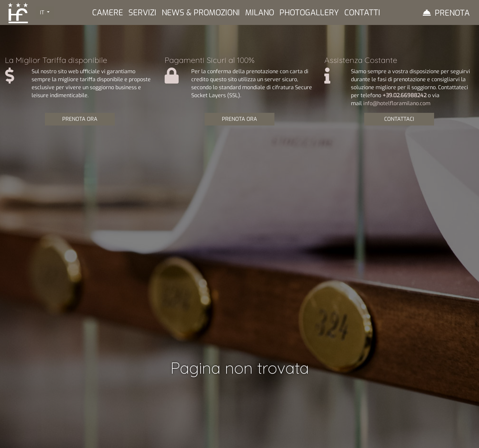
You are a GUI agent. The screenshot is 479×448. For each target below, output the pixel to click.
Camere (108, 13)
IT (43, 12)
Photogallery (309, 13)
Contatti (362, 13)
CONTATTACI (399, 119)
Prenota (452, 13)
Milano (260, 13)
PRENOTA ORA (80, 119)
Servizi (142, 13)
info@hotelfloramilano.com (397, 103)
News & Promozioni (201, 13)
